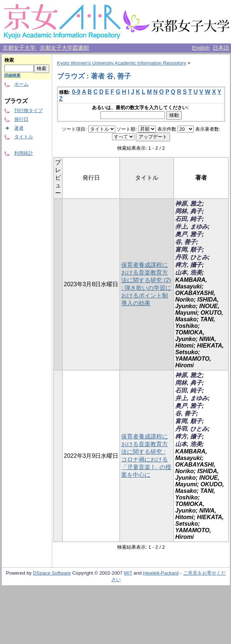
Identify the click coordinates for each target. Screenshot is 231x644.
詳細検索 (12, 75)
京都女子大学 (20, 48)
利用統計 (24, 153)
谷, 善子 (186, 242)
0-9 (76, 92)
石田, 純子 (188, 219)
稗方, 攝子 (188, 265)
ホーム (21, 84)
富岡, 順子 (188, 250)
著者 (19, 128)
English (201, 48)
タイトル (24, 137)
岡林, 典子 (188, 211)
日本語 (221, 48)
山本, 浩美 (188, 273)
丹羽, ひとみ (191, 257)
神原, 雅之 (188, 204)
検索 (9, 60)
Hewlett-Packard (161, 573)
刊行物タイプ (28, 110)
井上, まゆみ (191, 227)
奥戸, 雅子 (188, 234)
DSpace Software (52, 573)
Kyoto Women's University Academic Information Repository (122, 63)
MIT (128, 573)
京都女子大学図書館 (64, 48)
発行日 (21, 119)
